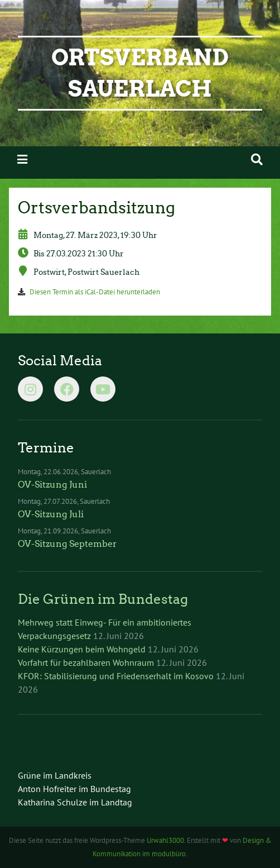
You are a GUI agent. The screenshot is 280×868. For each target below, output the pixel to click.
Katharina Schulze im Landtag (75, 802)
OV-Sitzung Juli (51, 514)
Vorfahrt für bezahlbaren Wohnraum (86, 662)
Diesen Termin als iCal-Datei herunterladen (95, 292)
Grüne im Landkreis (55, 775)
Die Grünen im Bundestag (103, 599)
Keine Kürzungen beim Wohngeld (82, 649)
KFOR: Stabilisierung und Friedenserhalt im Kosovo (116, 676)
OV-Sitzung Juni (52, 485)
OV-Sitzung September (67, 544)
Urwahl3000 (165, 840)
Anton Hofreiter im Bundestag (74, 789)
